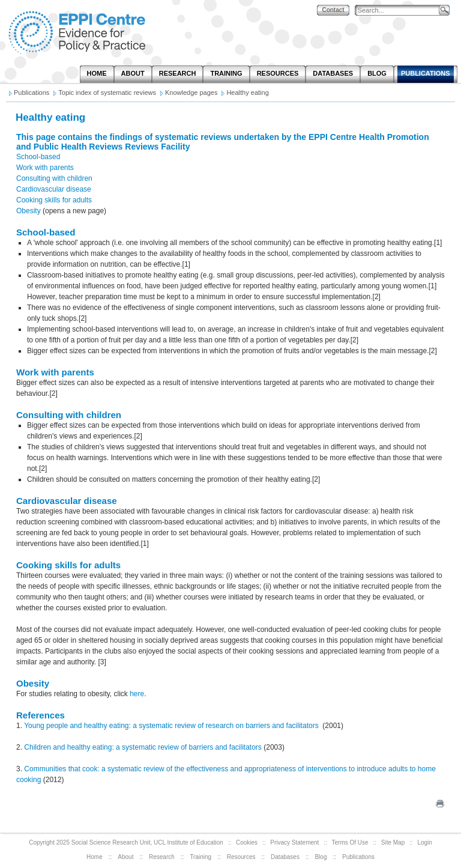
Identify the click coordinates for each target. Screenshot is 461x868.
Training (200, 857)
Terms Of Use (350, 842)
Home (95, 857)
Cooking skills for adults (54, 200)
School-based (38, 157)
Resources (241, 857)
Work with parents (45, 168)
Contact (333, 10)
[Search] (400, 11)
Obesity (29, 211)
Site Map (393, 842)
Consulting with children (54, 178)
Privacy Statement (294, 842)
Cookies (247, 842)
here (137, 694)
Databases (285, 857)
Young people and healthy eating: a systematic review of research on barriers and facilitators (172, 726)
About (125, 857)
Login (424, 842)
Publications (358, 857)
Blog (321, 857)
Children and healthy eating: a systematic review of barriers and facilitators (143, 747)
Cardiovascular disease (54, 189)
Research (162, 857)
